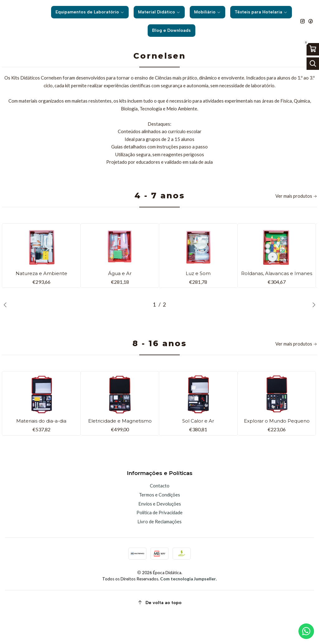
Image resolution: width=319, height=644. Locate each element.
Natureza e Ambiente (41, 285)
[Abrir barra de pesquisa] (313, 64)
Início (98, 50)
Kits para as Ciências (175, 50)
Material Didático (129, 50)
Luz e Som (198, 285)
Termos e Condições (159, 523)
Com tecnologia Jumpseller (188, 608)
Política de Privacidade (159, 541)
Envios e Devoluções (160, 532)
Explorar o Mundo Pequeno (277, 446)
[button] (155, 324)
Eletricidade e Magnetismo (120, 446)
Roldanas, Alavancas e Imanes (277, 288)
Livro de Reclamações (159, 550)
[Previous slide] (7, 324)
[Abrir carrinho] (313, 49)
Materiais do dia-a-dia (41, 442)
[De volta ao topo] (159, 632)
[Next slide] (312, 324)
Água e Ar (120, 285)
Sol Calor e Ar (198, 442)
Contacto (160, 515)
